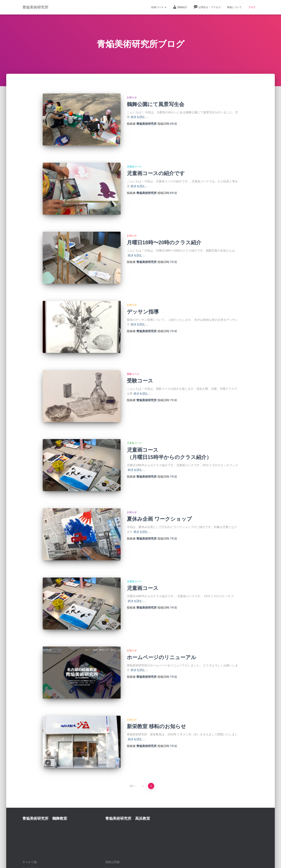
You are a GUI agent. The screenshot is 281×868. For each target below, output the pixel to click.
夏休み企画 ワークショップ (159, 491)
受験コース (133, 355)
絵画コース (159, 7)
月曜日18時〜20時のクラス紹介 (164, 233)
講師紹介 (180, 7)
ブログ (252, 7)
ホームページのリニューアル (162, 619)
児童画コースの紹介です (156, 168)
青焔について (234, 7)
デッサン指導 (143, 297)
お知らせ (132, 97)
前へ (133, 738)
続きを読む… (139, 117)
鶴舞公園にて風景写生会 (156, 104)
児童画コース (134, 162)
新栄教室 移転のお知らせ (156, 684)
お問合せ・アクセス (207, 7)
